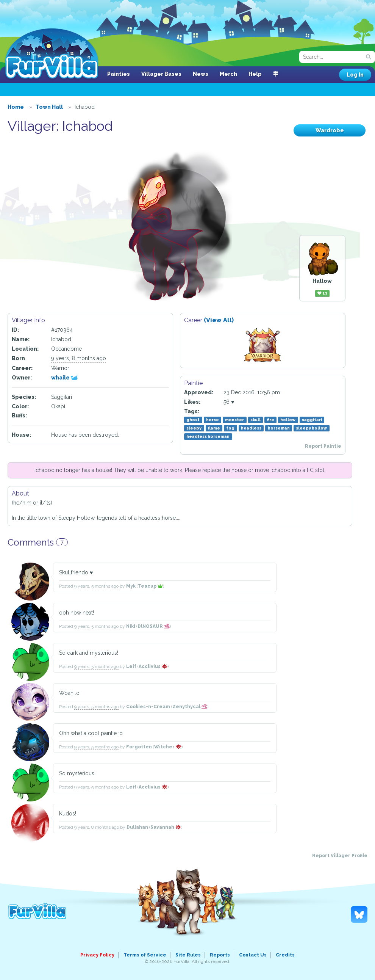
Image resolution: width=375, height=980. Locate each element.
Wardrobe (330, 130)
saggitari (312, 420)
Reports (220, 955)
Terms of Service (145, 955)
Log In (355, 75)
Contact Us (253, 955)
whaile (64, 378)
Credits (285, 955)
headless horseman (208, 436)
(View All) (219, 320)
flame (214, 428)
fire (271, 420)
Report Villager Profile (340, 856)
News (201, 74)
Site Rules (188, 955)
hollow (288, 420)
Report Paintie (323, 446)
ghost (193, 420)
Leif (131, 666)
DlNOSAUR (154, 626)
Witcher (168, 747)
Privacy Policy (97, 955)
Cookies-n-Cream (148, 707)
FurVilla (52, 54)
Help (255, 74)
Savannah (166, 827)
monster (234, 420)
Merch (228, 74)
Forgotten (139, 747)
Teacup (150, 586)
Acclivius (153, 666)
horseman (279, 428)
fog (230, 428)
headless (251, 428)
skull (255, 420)
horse (212, 420)
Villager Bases (161, 74)
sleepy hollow (311, 428)
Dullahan (137, 827)
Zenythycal (190, 707)
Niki (131, 626)
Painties (119, 74)
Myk (131, 586)
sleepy (194, 428)
